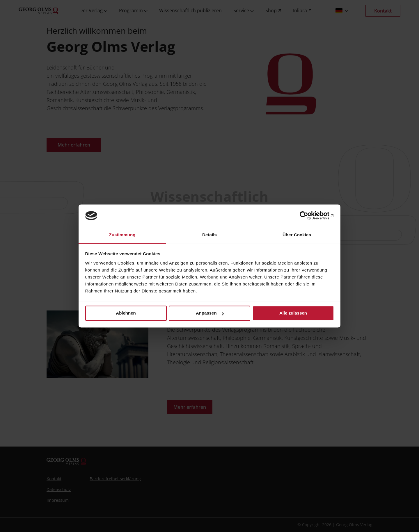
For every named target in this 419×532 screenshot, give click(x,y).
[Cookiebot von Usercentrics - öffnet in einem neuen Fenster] (309, 216)
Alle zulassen (293, 313)
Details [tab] (210, 235)
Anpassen (210, 313)
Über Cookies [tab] (297, 235)
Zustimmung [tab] (122, 235)
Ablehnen (126, 313)
